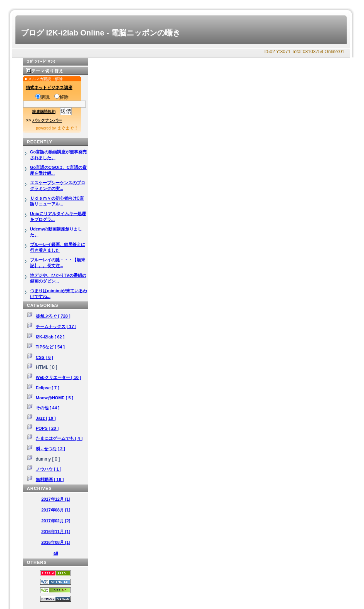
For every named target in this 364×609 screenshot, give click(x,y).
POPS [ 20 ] (47, 428)
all (56, 553)
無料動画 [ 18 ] (50, 479)
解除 (61, 97)
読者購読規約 (44, 112)
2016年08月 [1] (56, 542)
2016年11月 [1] (56, 532)
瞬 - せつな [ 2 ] (50, 449)
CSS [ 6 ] (44, 357)
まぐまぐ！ (68, 128)
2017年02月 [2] (56, 521)
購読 (43, 97)
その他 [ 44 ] (48, 408)
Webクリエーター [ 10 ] (59, 377)
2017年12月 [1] (56, 499)
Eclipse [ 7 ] (48, 388)
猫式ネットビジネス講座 (49, 87)
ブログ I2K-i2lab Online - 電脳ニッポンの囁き (101, 33)
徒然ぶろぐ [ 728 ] (53, 316)
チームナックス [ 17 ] (56, 326)
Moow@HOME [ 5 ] (55, 398)
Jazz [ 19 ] (46, 418)
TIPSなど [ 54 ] (50, 347)
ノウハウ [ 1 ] (49, 469)
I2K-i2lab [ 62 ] (50, 337)
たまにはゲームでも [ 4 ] (59, 438)
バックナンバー (47, 120)
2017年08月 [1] (56, 510)
